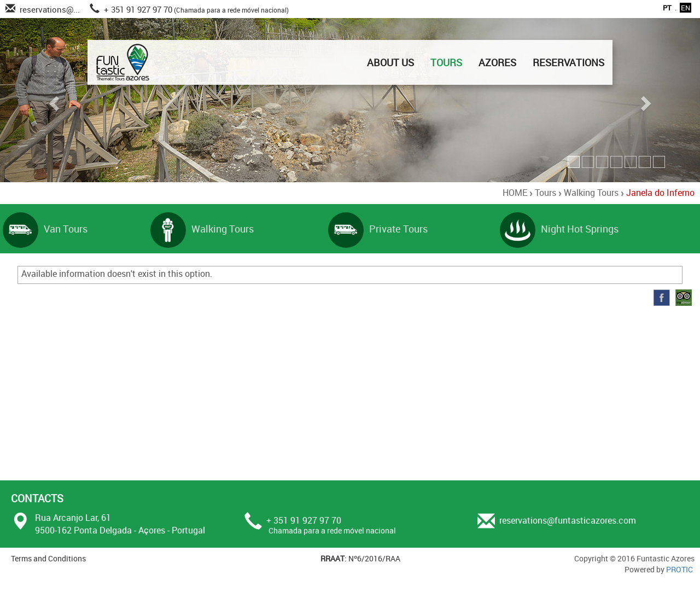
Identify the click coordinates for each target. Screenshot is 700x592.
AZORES (497, 62)
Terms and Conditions (48, 558)
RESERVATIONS (568, 62)
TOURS (446, 62)
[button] (52, 100)
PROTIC (679, 569)
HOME (515, 193)
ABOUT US (390, 62)
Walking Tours (591, 193)
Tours (546, 193)
